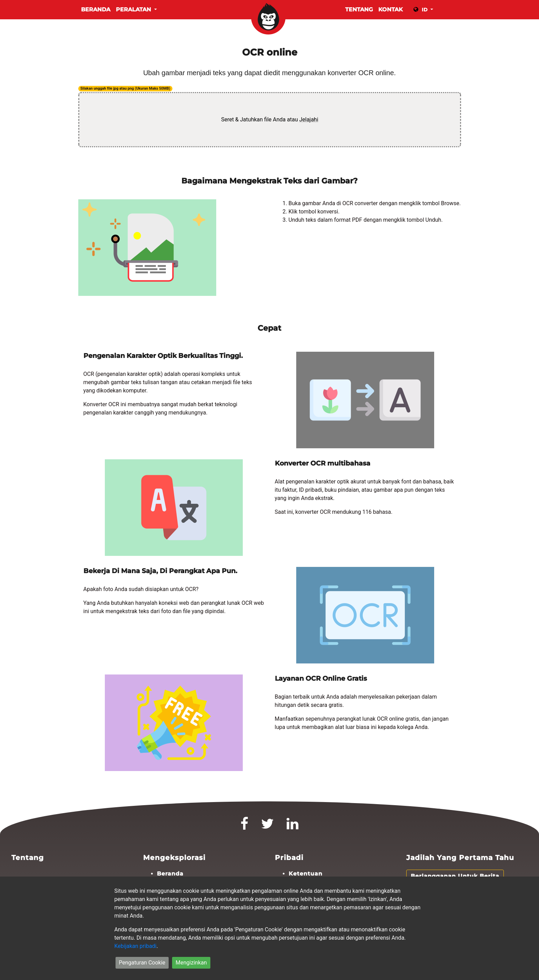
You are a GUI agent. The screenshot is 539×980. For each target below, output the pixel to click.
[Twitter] (268, 827)
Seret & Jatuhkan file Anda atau (270, 119)
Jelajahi (308, 119)
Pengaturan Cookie (142, 963)
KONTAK (391, 9)
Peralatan (134, 9)
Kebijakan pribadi (136, 946)
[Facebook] (244, 827)
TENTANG (359, 9)
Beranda (96, 9)
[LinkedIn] (293, 827)
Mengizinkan (191, 963)
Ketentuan (306, 874)
